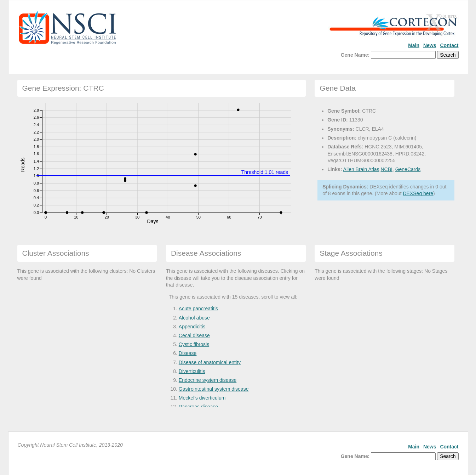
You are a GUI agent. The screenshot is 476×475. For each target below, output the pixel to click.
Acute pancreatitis (198, 309)
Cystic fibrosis (194, 344)
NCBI (386, 169)
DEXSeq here (418, 193)
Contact (449, 45)
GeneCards (408, 169)
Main (414, 45)
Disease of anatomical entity (210, 362)
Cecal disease (194, 335)
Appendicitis (192, 327)
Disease (188, 353)
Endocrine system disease (208, 380)
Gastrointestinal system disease (214, 389)
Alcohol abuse (194, 318)
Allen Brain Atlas (361, 169)
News (430, 45)
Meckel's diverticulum (202, 398)
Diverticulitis (192, 371)
